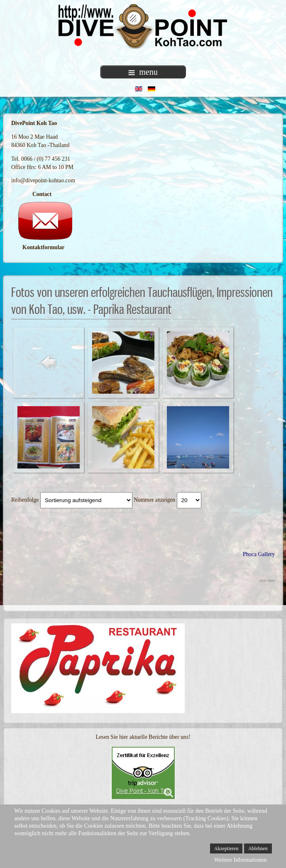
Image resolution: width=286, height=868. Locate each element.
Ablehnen (258, 848)
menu (143, 72)
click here (267, 581)
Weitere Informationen (241, 860)
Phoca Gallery (259, 554)
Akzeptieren (226, 848)
